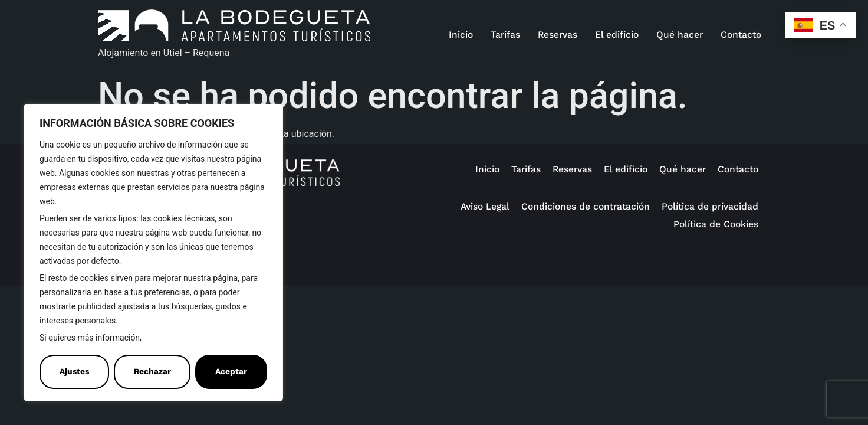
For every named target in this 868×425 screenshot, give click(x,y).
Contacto (741, 35)
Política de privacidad (710, 206)
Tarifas (505, 35)
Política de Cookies (182, 338)
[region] (153, 253)
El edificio (617, 35)
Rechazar (152, 372)
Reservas (558, 35)
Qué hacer (680, 35)
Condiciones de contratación (586, 206)
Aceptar (231, 372)
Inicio (461, 35)
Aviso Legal (485, 206)
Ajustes (74, 372)
